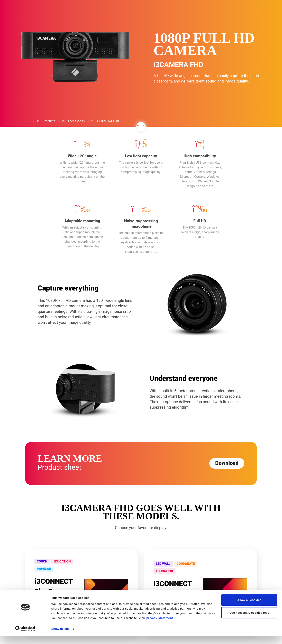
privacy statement (160, 626)
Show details (60, 636)
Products (49, 121)
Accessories (76, 121)
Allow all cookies (249, 608)
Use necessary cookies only (249, 620)
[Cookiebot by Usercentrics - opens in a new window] (25, 636)
